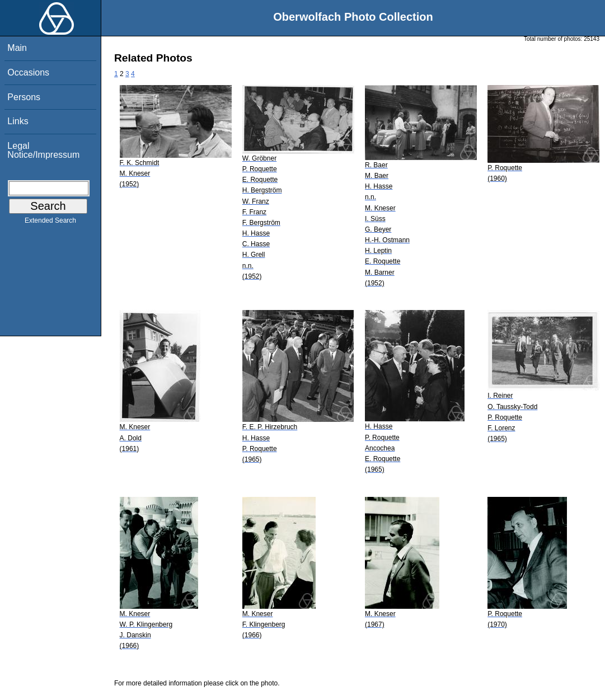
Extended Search (50, 223)
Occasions (28, 72)
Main (17, 48)
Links (18, 121)
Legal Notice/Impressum (43, 150)
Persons (24, 97)
